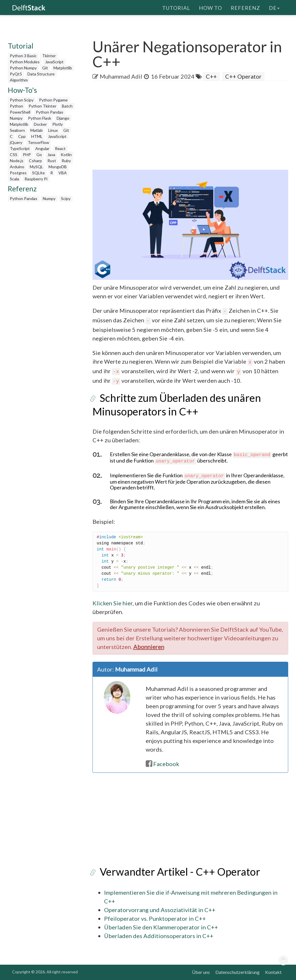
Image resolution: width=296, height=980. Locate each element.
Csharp (35, 161)
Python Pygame (53, 100)
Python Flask (40, 118)
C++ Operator (243, 76)
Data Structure (41, 74)
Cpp (22, 136)
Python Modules (25, 62)
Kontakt (273, 972)
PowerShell (20, 112)
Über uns (201, 972)
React (60, 148)
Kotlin (66, 155)
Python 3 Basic (23, 56)
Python (16, 106)
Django (63, 118)
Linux (53, 130)
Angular (42, 148)
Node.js (17, 161)
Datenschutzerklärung (237, 972)
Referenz (245, 7)
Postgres (18, 173)
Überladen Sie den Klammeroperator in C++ (161, 927)
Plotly (58, 124)
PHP (27, 155)
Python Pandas (50, 112)
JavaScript (54, 62)
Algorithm (19, 80)
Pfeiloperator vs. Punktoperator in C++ (155, 918)
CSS (14, 155)
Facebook (162, 764)
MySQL (36, 167)
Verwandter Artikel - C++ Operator (173, 872)
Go (39, 155)
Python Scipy (22, 100)
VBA (63, 173)
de (274, 7)
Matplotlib (63, 68)
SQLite (38, 173)
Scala (14, 179)
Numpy (16, 118)
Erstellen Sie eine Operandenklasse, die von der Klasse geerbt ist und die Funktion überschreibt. (199, 457)
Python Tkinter (42, 106)
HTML (37, 136)
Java (51, 155)
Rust (52, 161)
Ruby (66, 161)
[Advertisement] (194, 127)
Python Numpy (23, 68)
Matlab (37, 130)
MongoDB (58, 167)
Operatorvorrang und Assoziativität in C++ (160, 910)
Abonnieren (149, 647)
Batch (67, 106)
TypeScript (20, 148)
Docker (40, 124)
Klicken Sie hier (113, 603)
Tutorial (176, 7)
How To (210, 7)
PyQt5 (16, 74)
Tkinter (49, 56)
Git (45, 68)
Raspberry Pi (36, 179)
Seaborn (17, 130)
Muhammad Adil (121, 76)
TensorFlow (38, 142)
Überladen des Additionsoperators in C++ (159, 936)
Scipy (66, 198)
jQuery (16, 142)
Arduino (17, 167)
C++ (211, 76)
